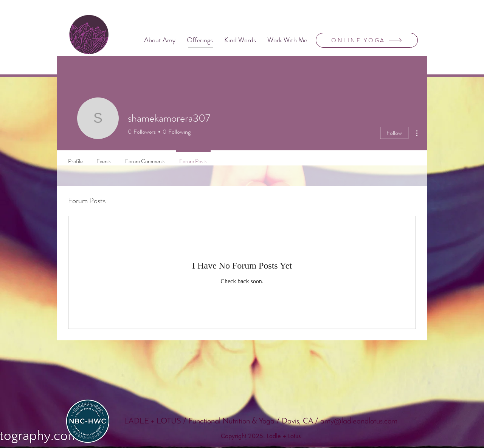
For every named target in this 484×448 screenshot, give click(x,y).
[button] (200, 40)
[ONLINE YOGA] (367, 40)
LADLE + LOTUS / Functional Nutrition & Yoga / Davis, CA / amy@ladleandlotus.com (261, 421)
